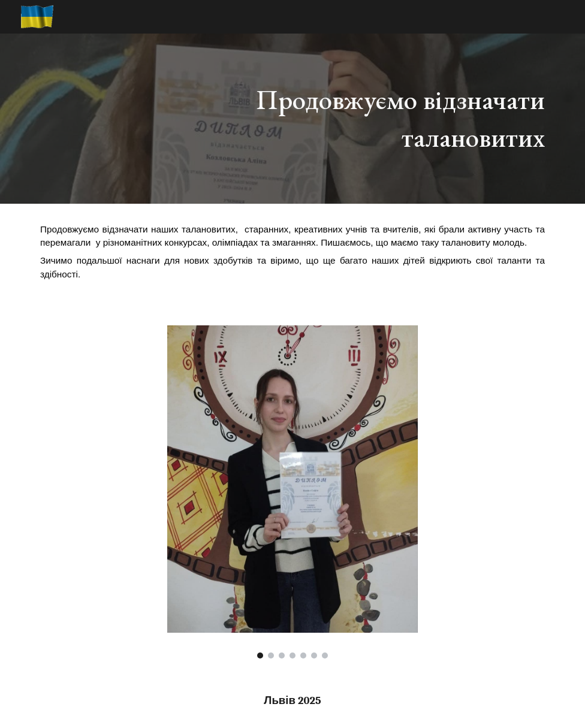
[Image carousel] (292, 492)
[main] (380, 118)
